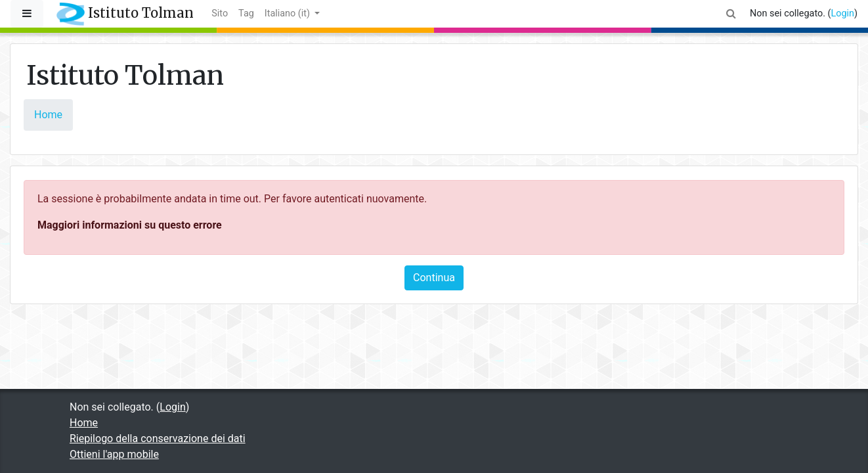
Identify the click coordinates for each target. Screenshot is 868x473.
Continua (434, 278)
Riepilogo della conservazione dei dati (158, 439)
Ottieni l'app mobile (114, 454)
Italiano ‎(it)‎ (289, 13)
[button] (731, 14)
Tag (246, 13)
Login (842, 13)
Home (48, 115)
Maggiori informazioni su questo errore (130, 225)
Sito (220, 13)
